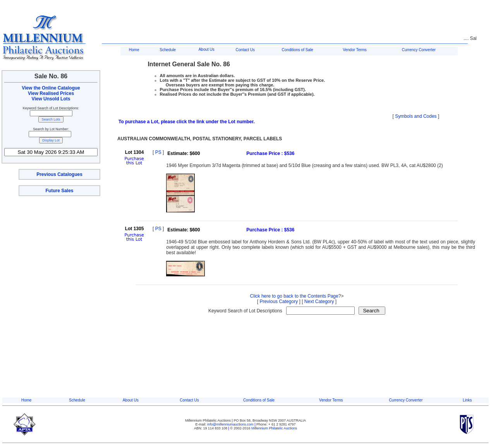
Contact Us (245, 50)
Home (134, 50)
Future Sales (59, 191)
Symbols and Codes (416, 116)
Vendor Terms (355, 50)
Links (467, 400)
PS (158, 152)
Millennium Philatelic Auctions (274, 428)
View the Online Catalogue (51, 88)
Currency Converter (419, 50)
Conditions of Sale (298, 50)
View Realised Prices (51, 93)
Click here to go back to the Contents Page (294, 296)
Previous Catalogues (59, 174)
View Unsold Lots (51, 99)
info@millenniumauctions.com (231, 424)
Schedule (168, 50)
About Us (207, 49)
